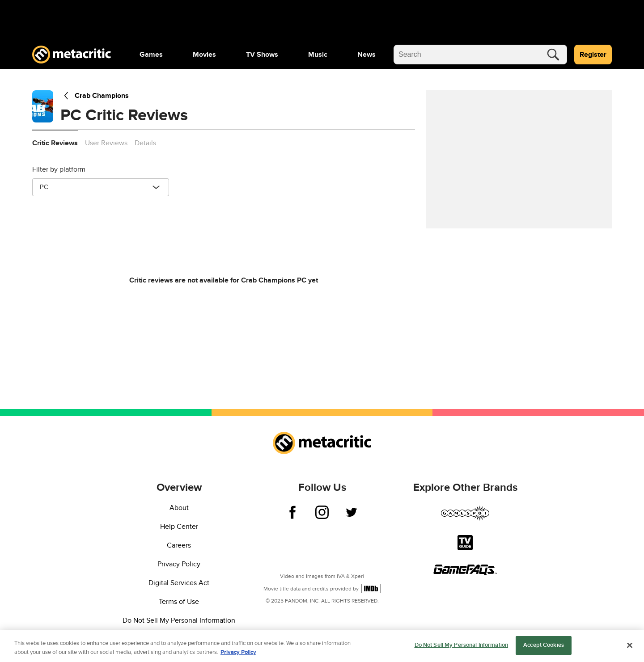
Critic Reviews (55, 143)
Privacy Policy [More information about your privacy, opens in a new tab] (238, 655)
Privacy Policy (179, 564)
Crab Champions (95, 96)
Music (318, 55)
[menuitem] (151, 55)
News (366, 55)
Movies (204, 55)
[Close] (630, 648)
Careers (179, 545)
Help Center (179, 527)
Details (145, 143)
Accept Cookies (544, 648)
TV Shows (262, 55)
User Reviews (106, 143)
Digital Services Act (179, 583)
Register (593, 55)
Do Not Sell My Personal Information (179, 620)
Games (151, 55)
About (179, 508)
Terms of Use (179, 602)
